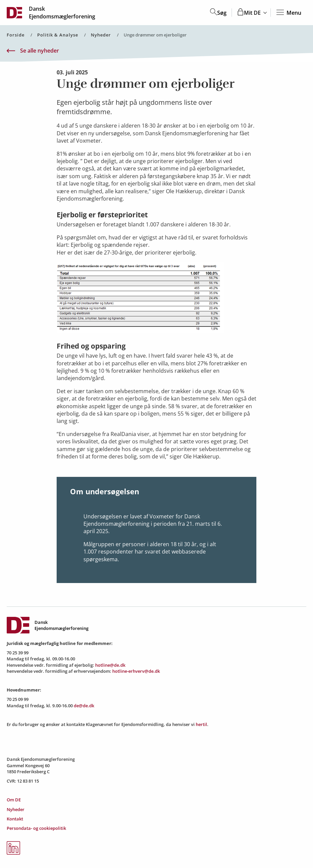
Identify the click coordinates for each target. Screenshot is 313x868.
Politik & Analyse (58, 35)
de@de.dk (84, 706)
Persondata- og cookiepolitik (36, 828)
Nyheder (101, 35)
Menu (289, 13)
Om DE (14, 800)
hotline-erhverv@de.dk (136, 671)
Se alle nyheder (33, 51)
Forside (16, 35)
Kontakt (15, 819)
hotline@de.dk (110, 665)
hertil (201, 724)
